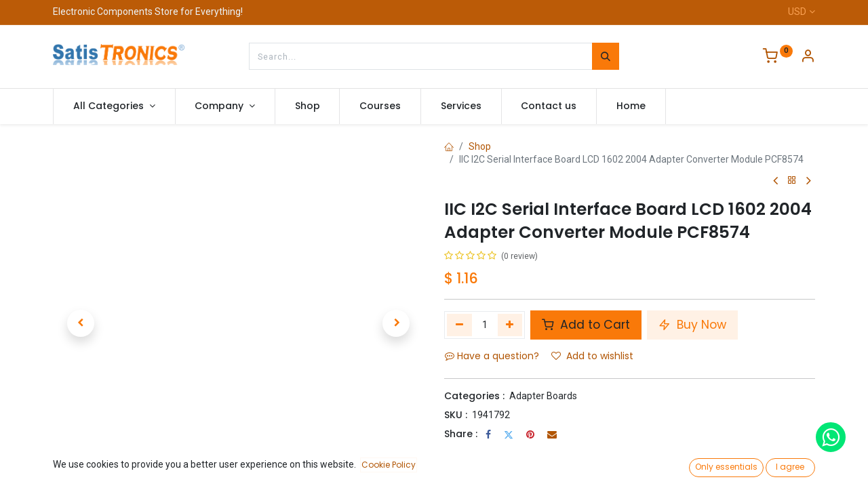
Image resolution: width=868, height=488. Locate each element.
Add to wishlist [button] (592, 356)
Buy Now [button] (692, 325)
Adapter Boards (543, 396)
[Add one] (510, 325)
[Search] (606, 56)
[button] (81, 323)
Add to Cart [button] (586, 325)
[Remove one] (459, 325)
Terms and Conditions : (501, 452)
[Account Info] (808, 58)
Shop (480, 146)
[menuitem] (308, 106)
